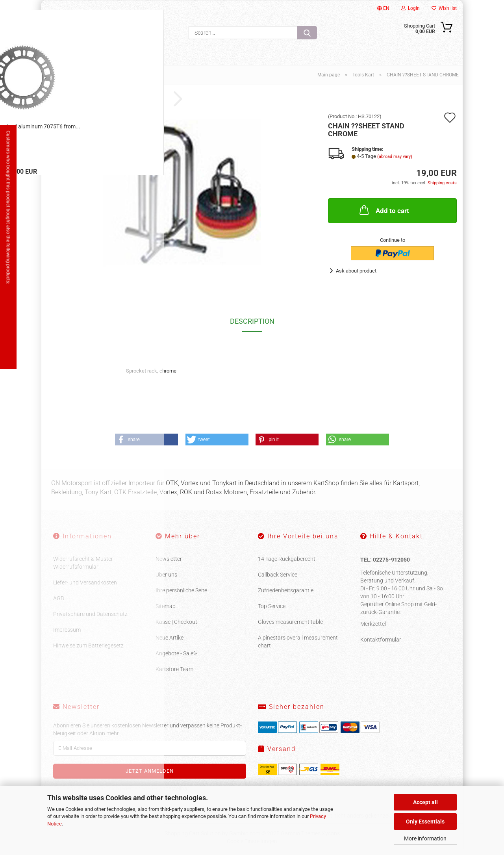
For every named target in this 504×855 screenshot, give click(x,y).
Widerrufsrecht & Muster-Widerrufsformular (84, 563)
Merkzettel (373, 624)
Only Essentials (425, 822)
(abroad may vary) (395, 157)
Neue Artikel (170, 638)
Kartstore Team (174, 669)
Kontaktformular (381, 640)
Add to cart (384, 210)
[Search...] (307, 33)
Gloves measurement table (290, 622)
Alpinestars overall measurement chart (298, 642)
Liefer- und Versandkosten (85, 582)
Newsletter (169, 559)
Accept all (425, 802)
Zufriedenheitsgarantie (286, 590)
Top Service (272, 606)
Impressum (67, 630)
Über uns (166, 575)
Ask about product (356, 271)
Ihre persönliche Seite (181, 590)
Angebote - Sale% (176, 653)
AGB (59, 598)
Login (410, 8)
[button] (146, 440)
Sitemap (166, 606)
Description (252, 321)
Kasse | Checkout (176, 622)
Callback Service (278, 575)
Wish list (444, 8)
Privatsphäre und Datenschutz (90, 614)
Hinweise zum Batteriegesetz (88, 645)
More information (425, 838)
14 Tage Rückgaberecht (287, 559)
